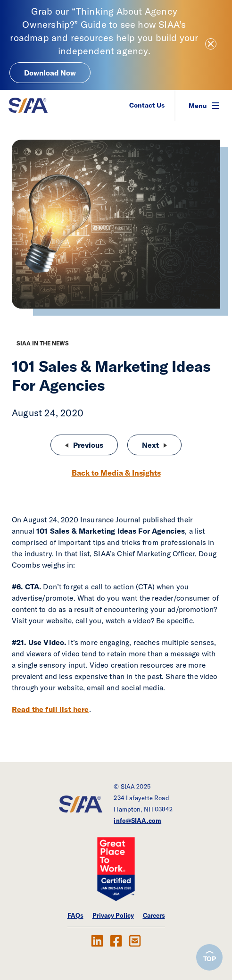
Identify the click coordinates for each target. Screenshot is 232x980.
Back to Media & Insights (116, 473)
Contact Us (147, 105)
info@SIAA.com (137, 821)
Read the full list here (50, 709)
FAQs (75, 915)
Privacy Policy (113, 915)
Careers (154, 915)
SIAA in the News (43, 343)
